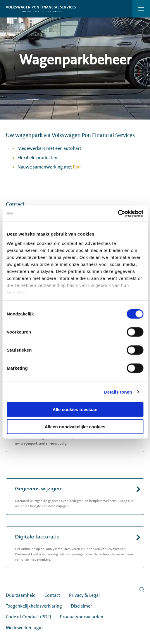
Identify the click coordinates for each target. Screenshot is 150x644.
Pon (77, 167)
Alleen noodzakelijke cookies (75, 427)
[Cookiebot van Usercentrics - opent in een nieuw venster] (118, 213)
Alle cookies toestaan (75, 409)
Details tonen (118, 392)
